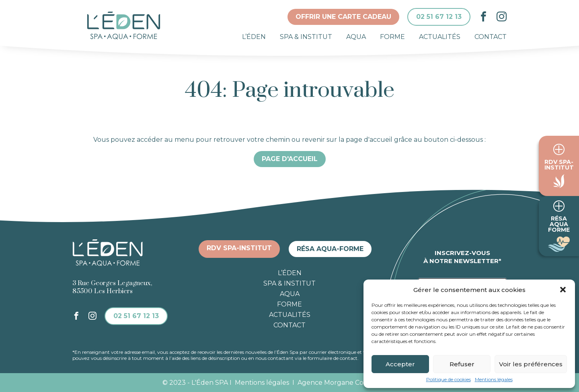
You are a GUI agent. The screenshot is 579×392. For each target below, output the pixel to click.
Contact (491, 37)
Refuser (462, 364)
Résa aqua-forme (330, 249)
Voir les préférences (531, 364)
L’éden (254, 37)
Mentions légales (494, 380)
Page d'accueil (290, 159)
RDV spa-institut (239, 248)
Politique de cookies (449, 380)
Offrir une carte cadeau (343, 17)
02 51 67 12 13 (439, 17)
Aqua (356, 37)
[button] (563, 290)
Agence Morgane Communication (357, 383)
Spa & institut (306, 37)
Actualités (440, 37)
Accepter (400, 364)
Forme (392, 37)
